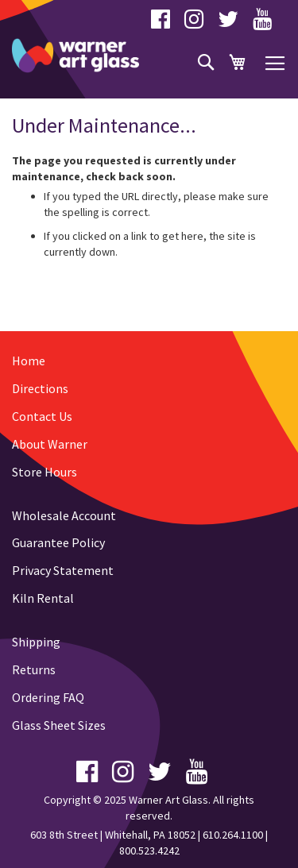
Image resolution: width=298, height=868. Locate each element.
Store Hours (45, 472)
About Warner (50, 444)
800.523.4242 (149, 851)
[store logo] (75, 56)
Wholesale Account (64, 515)
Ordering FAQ (48, 697)
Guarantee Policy (58, 542)
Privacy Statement (63, 570)
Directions (40, 388)
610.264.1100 (233, 835)
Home (29, 361)
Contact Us (42, 416)
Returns (34, 669)
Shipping (36, 642)
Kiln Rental (43, 598)
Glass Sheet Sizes (59, 725)
